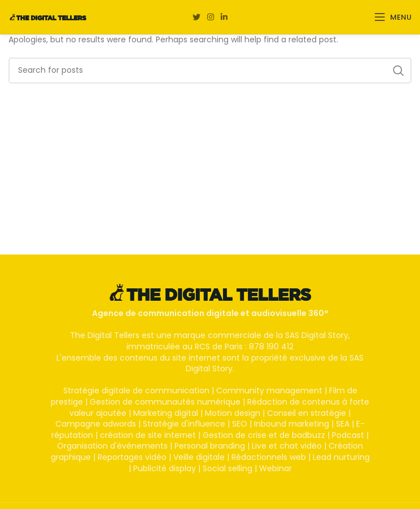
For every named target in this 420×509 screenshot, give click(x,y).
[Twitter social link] (196, 17)
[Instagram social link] (211, 17)
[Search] (210, 71)
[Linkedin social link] (224, 17)
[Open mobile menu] (393, 17)
